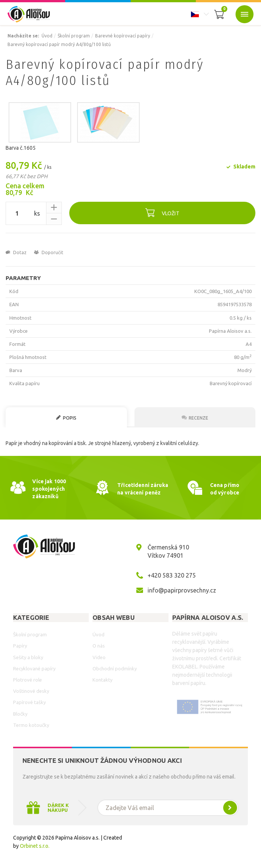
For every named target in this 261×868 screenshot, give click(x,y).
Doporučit (49, 252)
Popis (66, 418)
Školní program (74, 36)
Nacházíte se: (23, 36)
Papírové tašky (29, 702)
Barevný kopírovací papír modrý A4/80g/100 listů (59, 44)
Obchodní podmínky (115, 668)
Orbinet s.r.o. (35, 846)
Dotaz (16, 252)
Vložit (162, 212)
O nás (99, 646)
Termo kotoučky (31, 725)
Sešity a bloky (28, 657)
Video (99, 657)
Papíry (20, 646)
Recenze (195, 418)
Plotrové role (28, 680)
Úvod (47, 36)
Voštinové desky (31, 691)
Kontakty (102, 680)
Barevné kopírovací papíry (123, 36)
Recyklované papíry (34, 668)
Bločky (20, 714)
